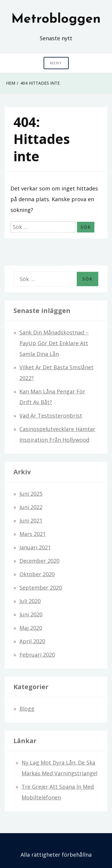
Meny (56, 63)
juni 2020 (31, 614)
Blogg (27, 709)
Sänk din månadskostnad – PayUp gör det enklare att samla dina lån (54, 343)
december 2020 (39, 561)
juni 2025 (31, 494)
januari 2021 (35, 547)
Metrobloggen (56, 19)
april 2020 (32, 641)
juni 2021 (31, 520)
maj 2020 (31, 628)
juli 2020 (30, 601)
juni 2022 (31, 507)
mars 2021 (33, 534)
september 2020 (41, 588)
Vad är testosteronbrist (51, 416)
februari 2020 (37, 655)
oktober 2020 (37, 574)
